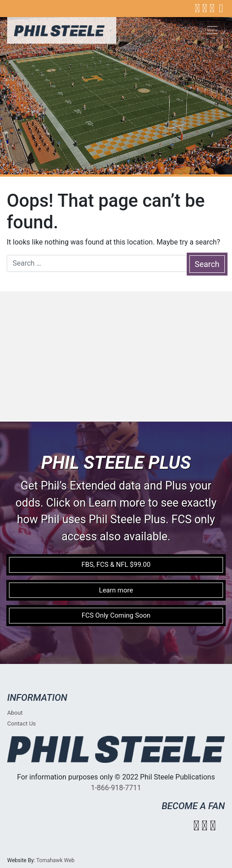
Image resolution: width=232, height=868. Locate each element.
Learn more (116, 590)
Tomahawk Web (55, 860)
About (15, 713)
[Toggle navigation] (212, 30)
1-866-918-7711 (116, 788)
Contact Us (22, 723)
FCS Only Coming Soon (116, 615)
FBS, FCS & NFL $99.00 (116, 565)
